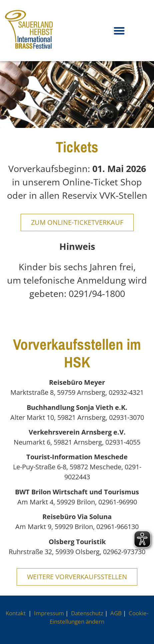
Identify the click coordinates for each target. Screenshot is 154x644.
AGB (116, 613)
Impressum (49, 613)
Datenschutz (87, 613)
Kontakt (16, 613)
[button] (119, 31)
